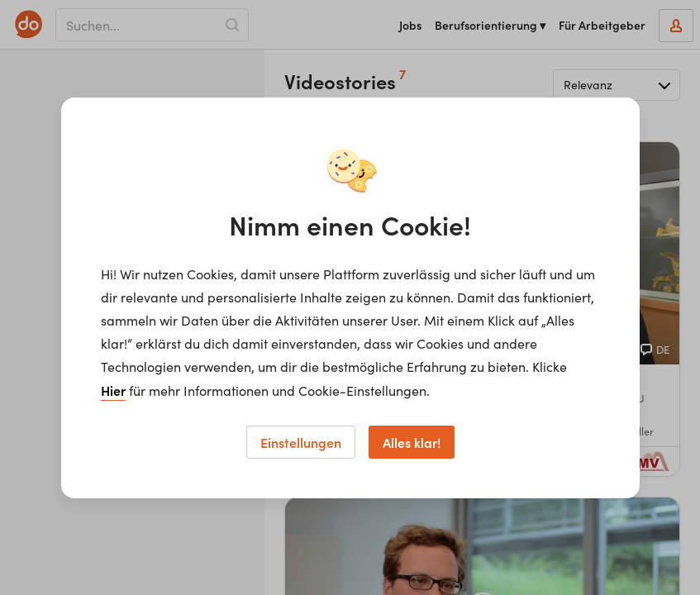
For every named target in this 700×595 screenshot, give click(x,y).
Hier (113, 390)
